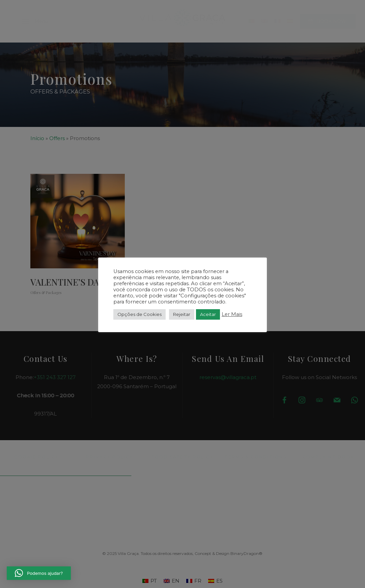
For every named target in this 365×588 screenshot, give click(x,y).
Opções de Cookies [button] (139, 314)
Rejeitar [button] (182, 314)
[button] (39, 573)
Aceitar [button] (208, 314)
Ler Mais (232, 314)
